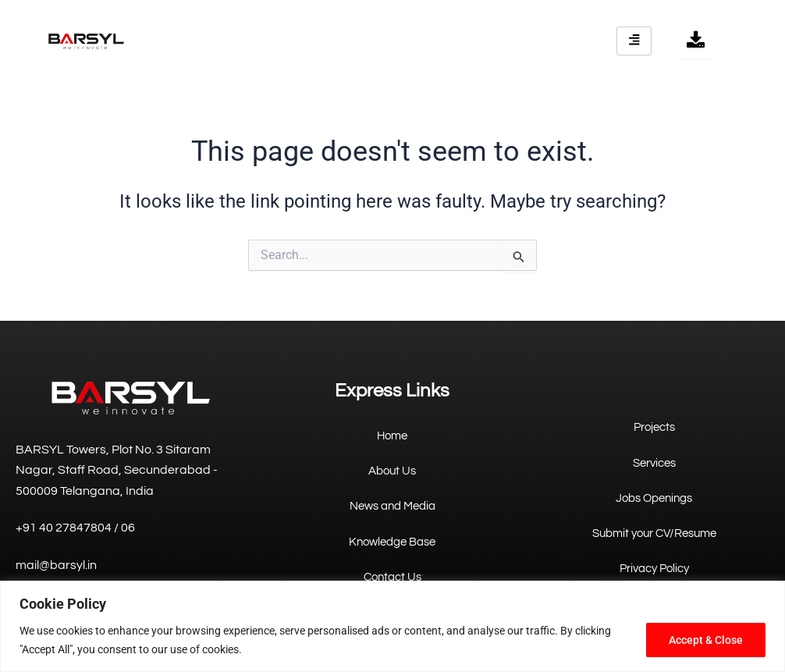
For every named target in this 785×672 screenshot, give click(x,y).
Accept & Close (706, 640)
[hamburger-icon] (634, 41)
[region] (392, 626)
